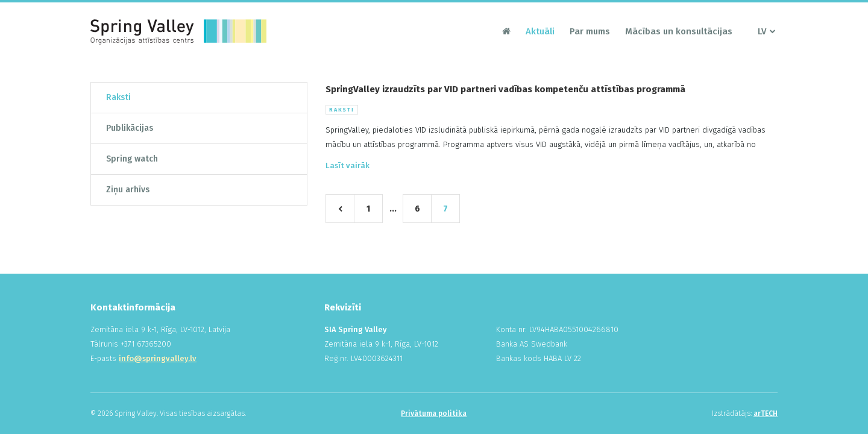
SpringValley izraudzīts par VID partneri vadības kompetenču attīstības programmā (505, 89)
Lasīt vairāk (348, 165)
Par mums (590, 31)
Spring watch (132, 159)
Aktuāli (540, 31)
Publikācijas (130, 128)
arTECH (766, 414)
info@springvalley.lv (158, 358)
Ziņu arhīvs (128, 190)
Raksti (118, 97)
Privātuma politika (434, 414)
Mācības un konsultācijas (679, 31)
